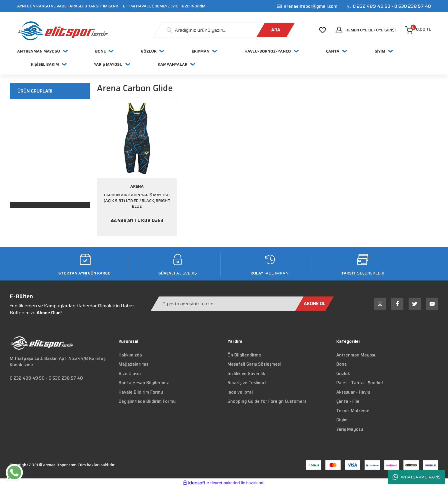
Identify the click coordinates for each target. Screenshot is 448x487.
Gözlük (343, 374)
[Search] (224, 30)
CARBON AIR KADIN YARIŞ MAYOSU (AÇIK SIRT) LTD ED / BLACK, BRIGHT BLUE (137, 201)
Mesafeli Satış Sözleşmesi (254, 364)
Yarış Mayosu (350, 429)
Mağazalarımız (134, 364)
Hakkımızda (130, 355)
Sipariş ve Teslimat (247, 383)
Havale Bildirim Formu (141, 392)
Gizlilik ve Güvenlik (246, 374)
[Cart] (418, 30)
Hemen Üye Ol (359, 30)
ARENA (137, 186)
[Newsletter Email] (242, 304)
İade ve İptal (240, 392)
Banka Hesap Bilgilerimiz (144, 383)
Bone (342, 364)
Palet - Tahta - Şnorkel (360, 383)
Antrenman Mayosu (356, 355)
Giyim (342, 420)
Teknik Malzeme (353, 411)
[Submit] (315, 304)
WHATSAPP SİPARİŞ (417, 477)
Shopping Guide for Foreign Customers (267, 401)
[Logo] (62, 31)
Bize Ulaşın (130, 374)
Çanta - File (348, 401)
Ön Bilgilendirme (244, 355)
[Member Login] (386, 30)
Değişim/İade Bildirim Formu (147, 401)
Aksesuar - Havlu (353, 392)
